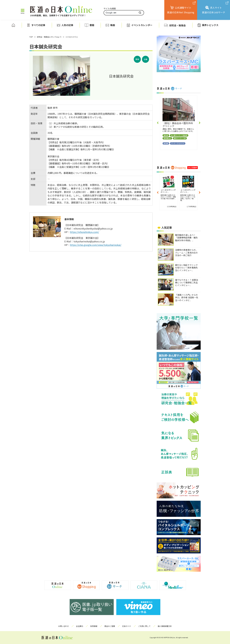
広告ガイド (127, 626)
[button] (158, 123)
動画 (113, 25)
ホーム (13, 25)
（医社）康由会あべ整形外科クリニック (178, 124)
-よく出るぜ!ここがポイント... (168, 191)
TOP (31, 37)
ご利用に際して (144, 626)
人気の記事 (67, 25)
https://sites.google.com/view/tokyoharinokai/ (96, 245)
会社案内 (80, 626)
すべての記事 (38, 25)
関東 (137, 59)
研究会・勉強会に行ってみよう (49, 37)
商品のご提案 (110, 626)
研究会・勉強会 (177, 25)
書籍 (92, 25)
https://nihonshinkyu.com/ (84, 232)
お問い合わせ (64, 626)
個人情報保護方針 (165, 626)
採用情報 (94, 626)
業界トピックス (210, 25)
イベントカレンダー (142, 25)
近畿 (146, 59)
